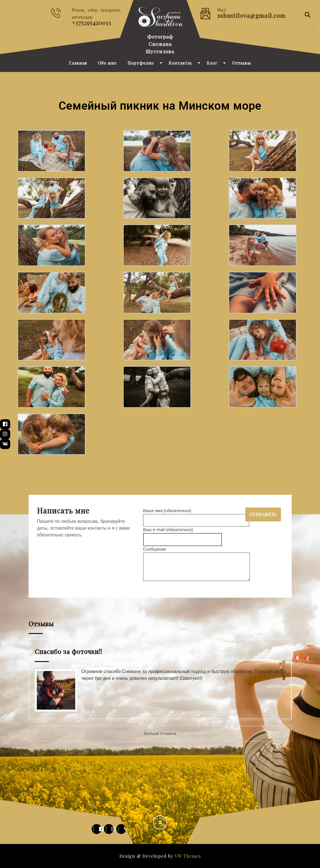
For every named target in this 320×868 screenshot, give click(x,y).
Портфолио (141, 63)
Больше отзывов (160, 733)
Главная (78, 63)
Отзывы (242, 63)
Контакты (180, 63)
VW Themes (187, 856)
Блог (212, 63)
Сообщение (196, 564)
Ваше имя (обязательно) (196, 515)
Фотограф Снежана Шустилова (160, 44)
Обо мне (107, 63)
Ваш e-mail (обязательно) (183, 535)
